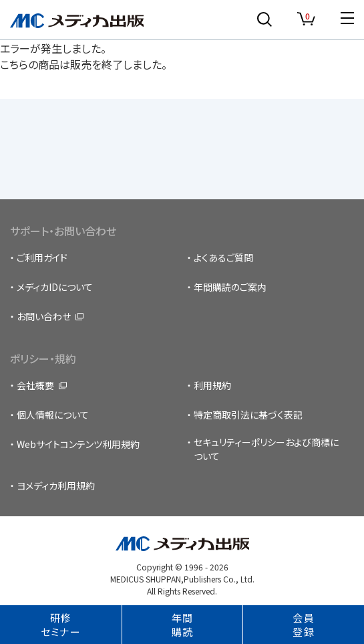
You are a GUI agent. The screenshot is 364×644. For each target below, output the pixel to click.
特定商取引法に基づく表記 (248, 415)
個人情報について (53, 415)
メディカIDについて (55, 287)
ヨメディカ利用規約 (56, 486)
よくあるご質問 (223, 257)
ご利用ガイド (42, 257)
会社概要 (35, 385)
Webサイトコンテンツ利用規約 (78, 444)
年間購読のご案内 (230, 287)
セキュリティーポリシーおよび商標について (266, 449)
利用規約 (212, 385)
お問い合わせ (44, 316)
